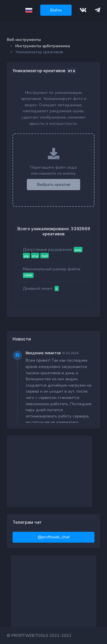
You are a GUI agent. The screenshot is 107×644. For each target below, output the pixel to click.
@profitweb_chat (54, 537)
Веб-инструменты (24, 40)
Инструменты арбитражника (43, 46)
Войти (56, 10)
